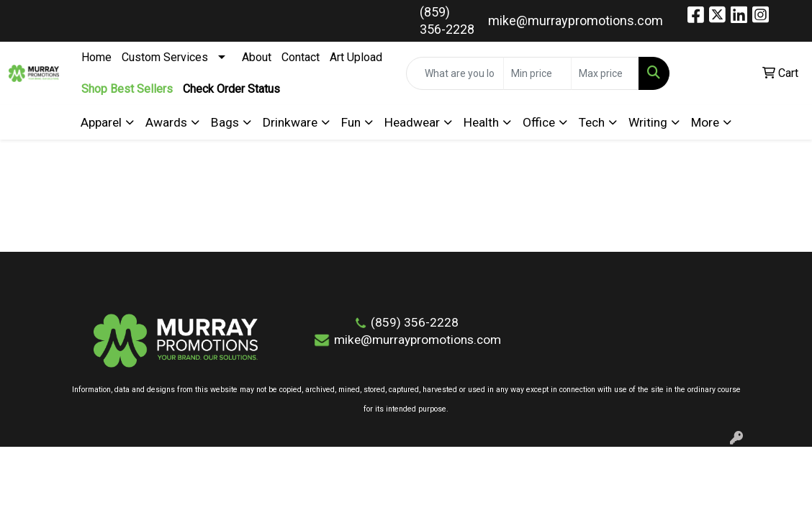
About (257, 57)
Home (96, 57)
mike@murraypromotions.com (576, 21)
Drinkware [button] (290, 122)
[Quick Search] (455, 73)
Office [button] (539, 122)
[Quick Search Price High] (605, 73)
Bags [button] (225, 122)
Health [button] (481, 122)
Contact (301, 57)
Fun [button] (351, 122)
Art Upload (356, 57)
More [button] (705, 122)
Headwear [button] (412, 122)
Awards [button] (166, 122)
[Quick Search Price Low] (537, 73)
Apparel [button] (101, 122)
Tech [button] (592, 122)
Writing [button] (648, 122)
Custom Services (165, 57)
